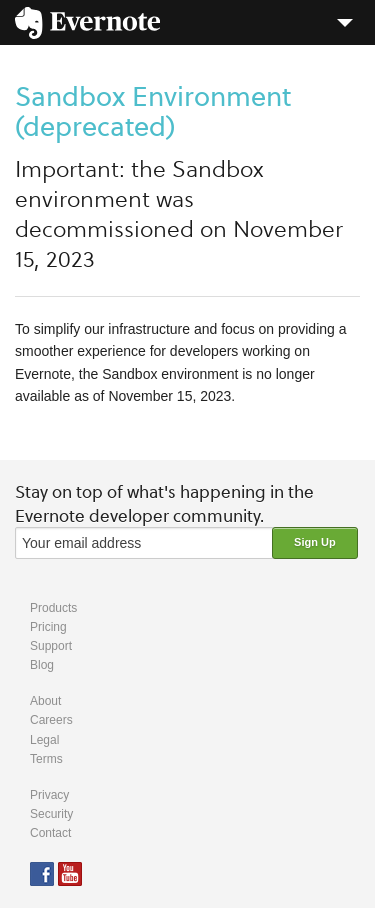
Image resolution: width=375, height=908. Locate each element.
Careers (51, 720)
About (45, 701)
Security (51, 814)
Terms (46, 759)
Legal (44, 740)
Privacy (49, 795)
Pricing (48, 627)
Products (53, 608)
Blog (42, 665)
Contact (50, 833)
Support (51, 646)
